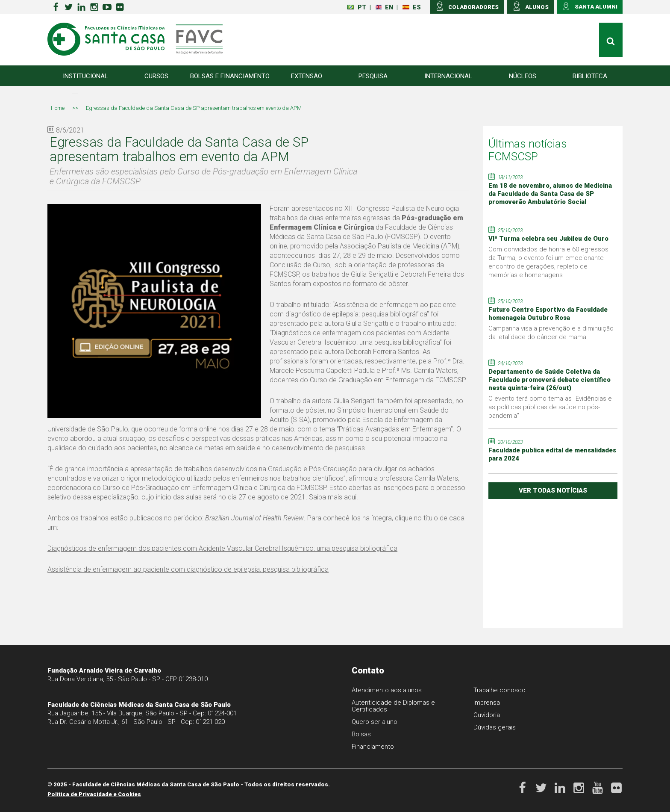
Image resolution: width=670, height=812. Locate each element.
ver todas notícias (553, 490)
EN (384, 7)
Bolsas (361, 734)
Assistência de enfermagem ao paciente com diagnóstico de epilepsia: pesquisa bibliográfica (188, 569)
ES (412, 7)
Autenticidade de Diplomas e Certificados (394, 706)
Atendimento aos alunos (387, 690)
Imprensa (487, 703)
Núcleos (523, 76)
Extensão (307, 76)
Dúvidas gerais (495, 727)
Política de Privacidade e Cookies (94, 794)
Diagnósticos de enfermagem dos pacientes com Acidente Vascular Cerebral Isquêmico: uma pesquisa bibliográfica (222, 548)
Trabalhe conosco (500, 690)
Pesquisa (373, 76)
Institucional (85, 76)
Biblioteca (590, 76)
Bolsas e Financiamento (230, 76)
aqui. (351, 497)
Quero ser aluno (375, 722)
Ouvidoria (487, 715)
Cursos (156, 76)
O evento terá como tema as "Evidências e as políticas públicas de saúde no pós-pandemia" (550, 407)
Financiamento (373, 747)
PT (357, 7)
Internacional (448, 76)
